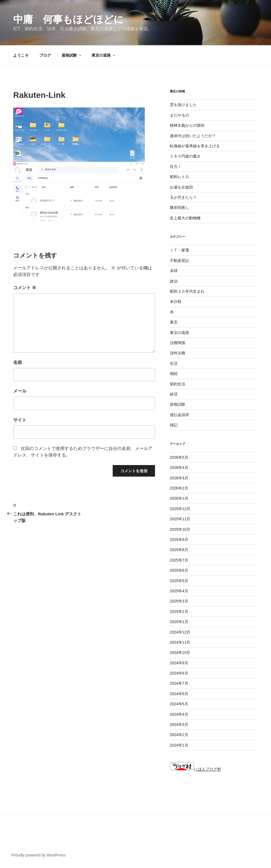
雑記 (174, 425)
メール (20, 391)
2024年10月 (180, 653)
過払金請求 (179, 415)
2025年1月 (179, 622)
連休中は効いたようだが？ (193, 136)
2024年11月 (180, 642)
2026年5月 (179, 457)
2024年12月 (180, 632)
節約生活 (178, 384)
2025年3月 (179, 601)
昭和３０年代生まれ (187, 291)
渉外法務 (178, 353)
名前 (18, 362)
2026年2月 (179, 488)
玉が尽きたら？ (183, 197)
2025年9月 (179, 540)
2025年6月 (179, 570)
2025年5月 (179, 581)
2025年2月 (179, 612)
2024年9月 (179, 663)
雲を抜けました (183, 105)
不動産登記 (179, 261)
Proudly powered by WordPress (39, 855)
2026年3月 (179, 478)
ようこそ (21, 55)
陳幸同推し (179, 208)
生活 (174, 363)
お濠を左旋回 (181, 187)
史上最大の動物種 (185, 218)
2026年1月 (179, 498)
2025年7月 (179, 560)
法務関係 (178, 343)
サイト (20, 420)
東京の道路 (104, 55)
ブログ (45, 55)
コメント (25, 288)
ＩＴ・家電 (179, 250)
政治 (174, 281)
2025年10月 (180, 529)
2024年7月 (179, 683)
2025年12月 (180, 509)
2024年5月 (179, 704)
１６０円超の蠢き (185, 156)
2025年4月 (179, 591)
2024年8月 (179, 673)
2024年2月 (179, 735)
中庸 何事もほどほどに (68, 19)
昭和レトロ (179, 177)
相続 (174, 374)
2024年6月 (179, 694)
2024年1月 (179, 745)
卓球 (174, 271)
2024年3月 (179, 725)
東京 (174, 322)
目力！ (176, 167)
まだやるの (179, 115)
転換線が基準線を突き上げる (195, 146)
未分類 (176, 302)
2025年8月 (179, 550)
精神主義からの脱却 (187, 125)
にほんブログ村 (195, 769)
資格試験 (72, 55)
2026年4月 (179, 468)
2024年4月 (179, 714)
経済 (174, 394)
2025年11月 (180, 519)
